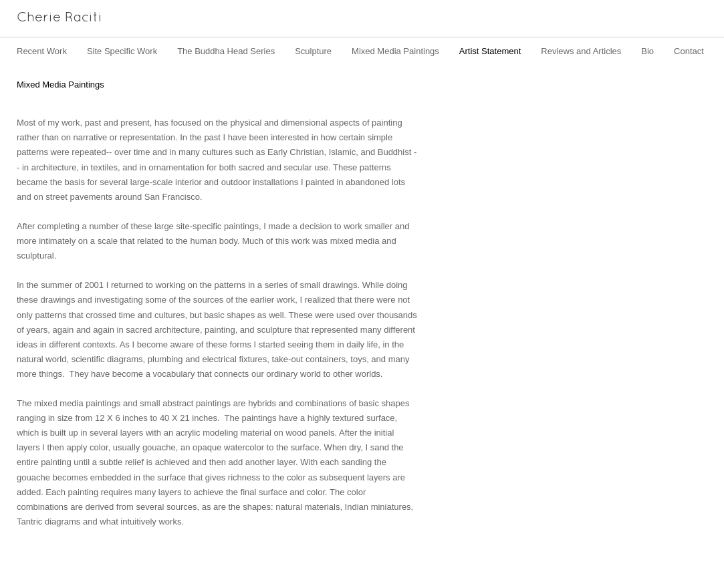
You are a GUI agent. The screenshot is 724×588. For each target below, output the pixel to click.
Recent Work (42, 51)
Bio (647, 51)
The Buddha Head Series (226, 51)
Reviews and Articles (581, 51)
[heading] (51, 18)
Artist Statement (490, 51)
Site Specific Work (122, 51)
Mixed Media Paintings (395, 51)
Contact (689, 51)
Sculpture (313, 51)
